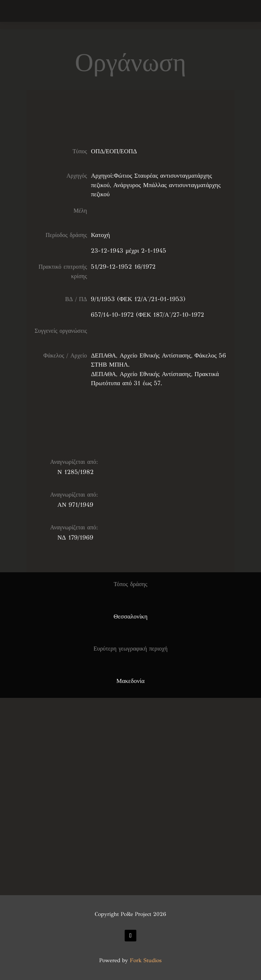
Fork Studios (146, 960)
